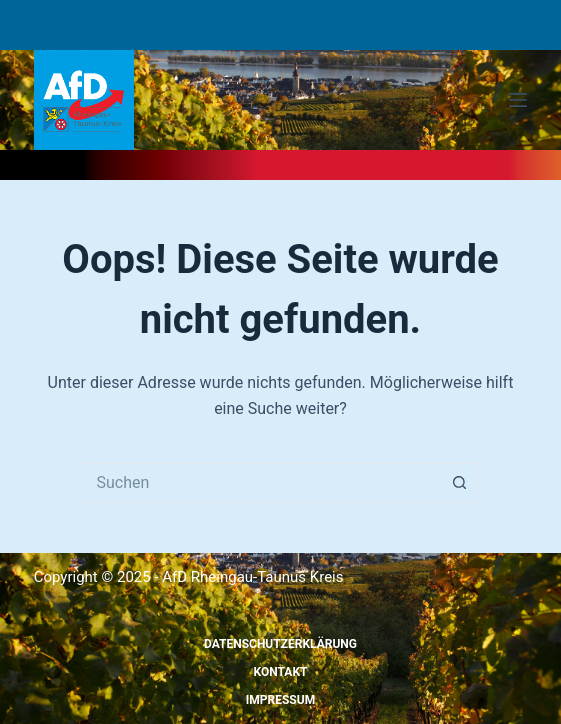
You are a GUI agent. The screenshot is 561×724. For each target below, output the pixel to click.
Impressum (280, 700)
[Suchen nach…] (260, 483)
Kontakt (281, 672)
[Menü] (518, 100)
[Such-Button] (460, 483)
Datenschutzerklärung (280, 644)
